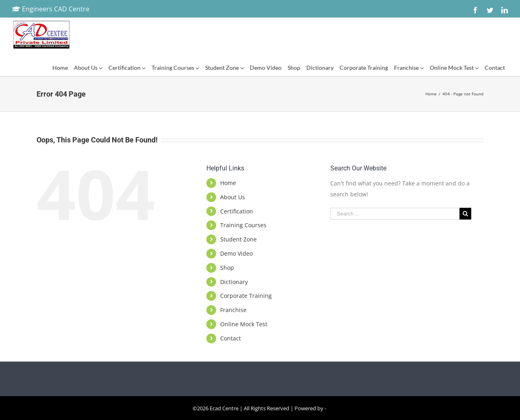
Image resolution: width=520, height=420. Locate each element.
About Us (233, 197)
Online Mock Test (244, 324)
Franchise (233, 310)
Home (228, 183)
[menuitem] (60, 68)
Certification (237, 211)
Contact (231, 338)
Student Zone (238, 239)
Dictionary (234, 282)
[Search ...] (395, 214)
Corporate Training (246, 296)
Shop (227, 268)
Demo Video (236, 253)
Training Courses (243, 225)
